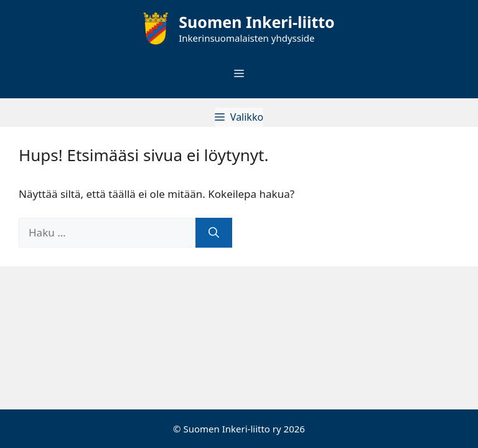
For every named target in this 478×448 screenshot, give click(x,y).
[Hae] (214, 233)
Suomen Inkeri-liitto (256, 22)
